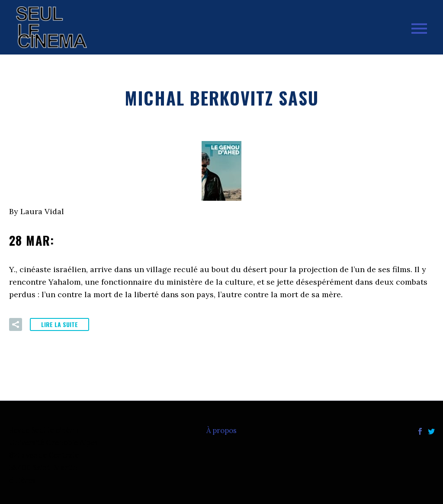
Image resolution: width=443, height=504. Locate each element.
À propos (221, 431)
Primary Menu (419, 29)
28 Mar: (81, 240)
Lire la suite (59, 324)
